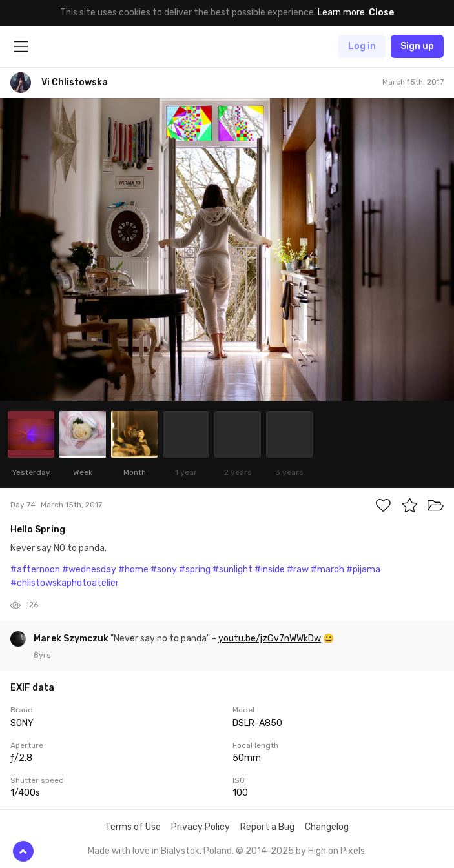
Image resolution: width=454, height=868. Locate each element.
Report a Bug (267, 827)
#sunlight (232, 570)
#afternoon (35, 570)
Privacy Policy (201, 827)
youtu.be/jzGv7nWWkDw (270, 639)
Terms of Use (133, 827)
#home (133, 570)
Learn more (341, 13)
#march (327, 570)
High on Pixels (336, 851)
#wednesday (89, 570)
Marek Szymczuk (72, 639)
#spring (195, 570)
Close (381, 13)
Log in (362, 46)
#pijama (363, 570)
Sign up (417, 46)
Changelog (327, 827)
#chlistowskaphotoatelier (65, 583)
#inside (270, 570)
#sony (164, 570)
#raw (298, 570)
